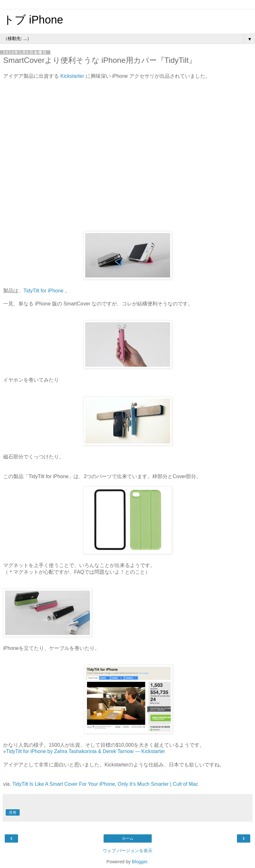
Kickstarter (72, 76)
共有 (13, 812)
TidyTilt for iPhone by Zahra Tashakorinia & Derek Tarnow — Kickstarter (86, 751)
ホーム (128, 838)
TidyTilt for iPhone (43, 291)
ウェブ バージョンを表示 (128, 851)
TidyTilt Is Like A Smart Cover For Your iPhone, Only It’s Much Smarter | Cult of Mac (105, 784)
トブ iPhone (33, 20)
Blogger (140, 862)
